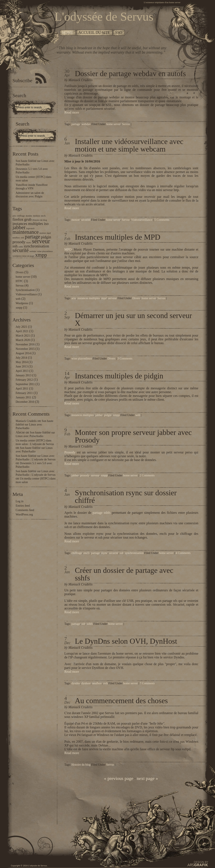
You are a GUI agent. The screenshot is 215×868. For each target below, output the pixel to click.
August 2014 (23, 353)
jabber (99, 415)
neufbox (97, 683)
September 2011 (25, 384)
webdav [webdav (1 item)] (33, 251)
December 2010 (25, 402)
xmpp (19, 308)
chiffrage (77, 553)
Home (68, 33)
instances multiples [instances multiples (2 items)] (28, 224)
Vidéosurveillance (26, 294)
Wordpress (22, 303)
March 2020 (23, 340)
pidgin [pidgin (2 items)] (46, 237)
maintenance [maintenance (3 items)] (26, 232)
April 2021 (22, 331)
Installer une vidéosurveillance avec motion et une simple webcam (129, 145)
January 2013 (24, 375)
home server (23, 277)
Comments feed (25, 510)
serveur (112, 298)
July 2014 (22, 358)
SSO (119, 33)
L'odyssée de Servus (37, 866)
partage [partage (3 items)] (32, 237)
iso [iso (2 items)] (46, 224)
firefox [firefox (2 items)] (18, 219)
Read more (72, 112)
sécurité (86, 220)
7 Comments (147, 683)
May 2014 (22, 362)
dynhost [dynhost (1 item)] (37, 216)
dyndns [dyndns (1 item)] (29, 216)
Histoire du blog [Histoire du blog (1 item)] (40, 220)
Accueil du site (94, 33)
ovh (106, 683)
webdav (86, 124)
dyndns (76, 683)
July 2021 (22, 327)
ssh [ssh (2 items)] (15, 246)
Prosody (70, 452)
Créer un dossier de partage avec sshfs (124, 574)
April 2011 (22, 389)
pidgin (108, 415)
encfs (87, 553)
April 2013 (22, 371)
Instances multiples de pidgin (119, 376)
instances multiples (89, 298)
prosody (85, 475)
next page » (147, 778)
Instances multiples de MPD (118, 237)
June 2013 (22, 367)
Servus (20, 286)
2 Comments (147, 475)
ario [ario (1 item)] (14, 216)
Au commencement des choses (121, 701)
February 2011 (24, 393)
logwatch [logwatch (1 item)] (30, 228)
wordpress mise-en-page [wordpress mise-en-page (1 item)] (24, 256)
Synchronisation (25, 290)
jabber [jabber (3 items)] (19, 227)
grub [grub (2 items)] (28, 219)
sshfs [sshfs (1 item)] (21, 247)
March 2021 (23, 336)
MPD (68, 249)
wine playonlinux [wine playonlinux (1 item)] (45, 251)
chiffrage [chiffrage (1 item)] (21, 216)
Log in (20, 501)
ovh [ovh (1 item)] (22, 238)
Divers (20, 272)
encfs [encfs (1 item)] (43, 216)
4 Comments (183, 553)
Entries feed (23, 506)
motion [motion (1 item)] (43, 233)
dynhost (86, 683)
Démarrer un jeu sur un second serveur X (134, 319)
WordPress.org (24, 515)
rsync (104, 553)
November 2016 (25, 344)
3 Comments (125, 359)
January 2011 (24, 397)
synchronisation (134, 553)
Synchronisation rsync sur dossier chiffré (126, 497)
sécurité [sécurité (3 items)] (21, 250)
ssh (122, 553)
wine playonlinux (82, 359)
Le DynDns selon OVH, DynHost (126, 641)
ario (74, 298)
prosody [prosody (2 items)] (19, 242)
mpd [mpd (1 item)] (49, 233)
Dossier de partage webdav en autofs (130, 74)
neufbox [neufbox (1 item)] (16, 238)
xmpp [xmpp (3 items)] (41, 255)
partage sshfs (102, 513)
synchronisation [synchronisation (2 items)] (36, 246)
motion (76, 220)
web (18, 299)
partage (76, 124)
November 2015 (25, 349)
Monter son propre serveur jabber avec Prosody (133, 436)
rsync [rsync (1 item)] (29, 242)
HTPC (20, 281)
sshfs (90, 624)
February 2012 (24, 380)
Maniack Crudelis (26, 421)
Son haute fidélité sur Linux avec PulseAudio (35, 425)
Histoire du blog (81, 765)
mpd (104, 298)
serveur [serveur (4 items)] (41, 241)
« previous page (119, 778)
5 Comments (162, 220)
